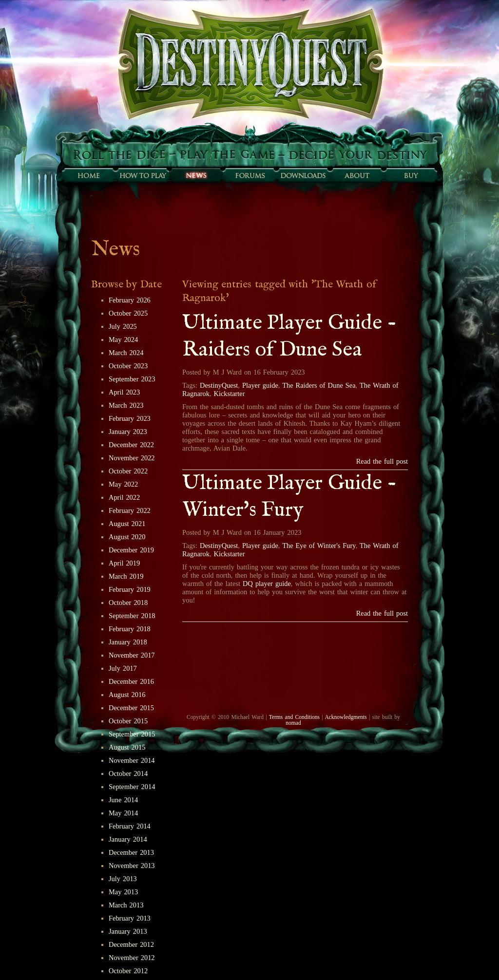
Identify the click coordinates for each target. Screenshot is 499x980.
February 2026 (130, 300)
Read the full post (382, 461)
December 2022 (131, 445)
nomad (293, 723)
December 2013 (131, 852)
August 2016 (127, 695)
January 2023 (128, 432)
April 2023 (124, 392)
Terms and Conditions (294, 717)
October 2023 (128, 366)
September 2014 (132, 787)
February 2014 (130, 826)
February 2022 (130, 510)
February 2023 (130, 418)
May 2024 (123, 339)
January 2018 (128, 642)
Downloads (303, 175)
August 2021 (127, 524)
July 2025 (123, 326)
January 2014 (128, 839)
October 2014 (128, 773)
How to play (142, 175)
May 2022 (123, 484)
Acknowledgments (345, 717)
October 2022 (128, 471)
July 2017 (123, 668)
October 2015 (128, 721)
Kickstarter (230, 394)
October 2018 (128, 603)
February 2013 (130, 918)
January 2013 (128, 931)
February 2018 (130, 629)
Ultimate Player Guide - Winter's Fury (289, 497)
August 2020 (127, 537)
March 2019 (126, 576)
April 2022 (124, 497)
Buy (410, 175)
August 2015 (127, 747)
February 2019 (130, 589)
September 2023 (132, 379)
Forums (249, 175)
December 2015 (131, 708)
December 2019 (131, 550)
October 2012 (128, 971)
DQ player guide (267, 584)
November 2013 (132, 866)
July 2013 (123, 879)
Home (89, 175)
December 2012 (131, 944)
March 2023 (126, 405)
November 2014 (132, 760)
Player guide (260, 385)
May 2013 (123, 892)
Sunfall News (196, 175)
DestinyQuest (219, 385)
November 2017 (132, 655)
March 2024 (126, 353)
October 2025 (128, 313)
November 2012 (132, 958)
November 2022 (132, 458)
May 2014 (123, 813)
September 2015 (132, 734)
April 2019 (124, 563)
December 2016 (131, 681)
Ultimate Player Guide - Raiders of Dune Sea (289, 337)
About (357, 175)
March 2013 (126, 905)
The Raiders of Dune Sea (319, 385)
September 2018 (132, 616)
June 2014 (123, 800)
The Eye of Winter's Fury (319, 546)
